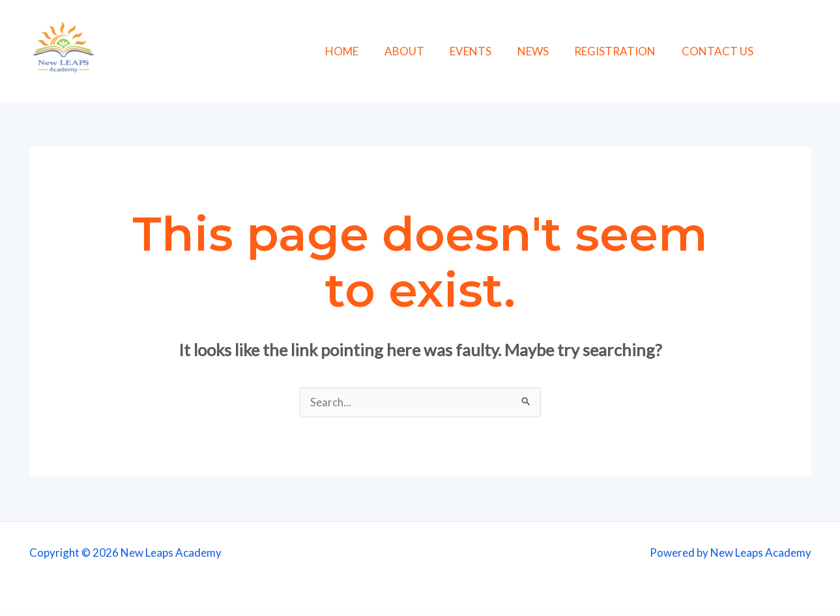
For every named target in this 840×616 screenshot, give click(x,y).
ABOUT (430, 51)
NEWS (552, 51)
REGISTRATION (630, 51)
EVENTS (493, 51)
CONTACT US (729, 51)
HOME (372, 51)
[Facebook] (783, 52)
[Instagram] (812, 52)
